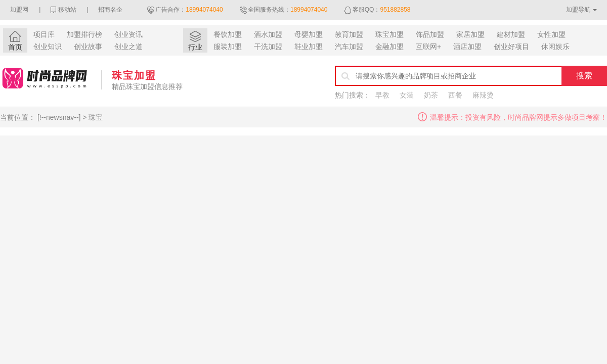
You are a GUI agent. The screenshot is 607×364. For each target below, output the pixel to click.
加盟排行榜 (84, 34)
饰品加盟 (430, 34)
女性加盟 (551, 34)
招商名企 (110, 10)
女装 (407, 95)
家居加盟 (470, 34)
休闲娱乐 (555, 47)
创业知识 (48, 47)
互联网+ (428, 47)
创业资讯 (128, 34)
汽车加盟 (349, 47)
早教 (382, 95)
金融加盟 (389, 47)
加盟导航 (578, 10)
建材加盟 (511, 34)
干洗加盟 (268, 47)
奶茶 (431, 95)
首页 (15, 47)
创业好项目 (511, 47)
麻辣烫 (483, 95)
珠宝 (96, 117)
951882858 (395, 10)
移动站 (67, 10)
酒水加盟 (268, 34)
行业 (195, 47)
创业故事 (88, 47)
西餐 (455, 95)
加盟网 (19, 10)
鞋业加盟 (309, 47)
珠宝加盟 (389, 34)
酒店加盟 (467, 47)
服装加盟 (228, 47)
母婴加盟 (309, 34)
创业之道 (128, 47)
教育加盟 (349, 34)
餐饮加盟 (228, 34)
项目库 (44, 34)
